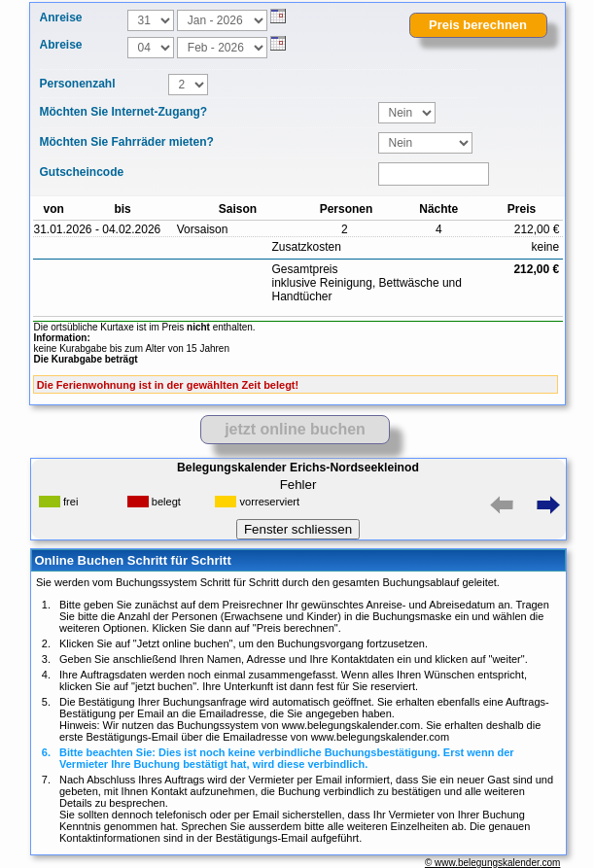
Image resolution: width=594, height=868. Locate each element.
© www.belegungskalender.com (492, 863)
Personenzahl (78, 84)
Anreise (61, 17)
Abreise (61, 45)
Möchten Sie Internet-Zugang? (124, 112)
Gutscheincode (82, 172)
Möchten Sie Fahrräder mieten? (127, 142)
